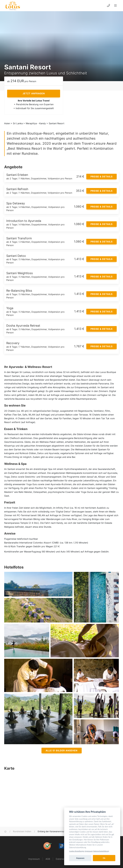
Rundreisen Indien (22, 831)
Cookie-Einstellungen (77, 851)
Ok (104, 858)
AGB (48, 859)
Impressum (34, 859)
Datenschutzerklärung (101, 851)
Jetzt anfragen (34, 93)
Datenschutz (62, 859)
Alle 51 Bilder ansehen (62, 750)
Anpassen (80, 858)
